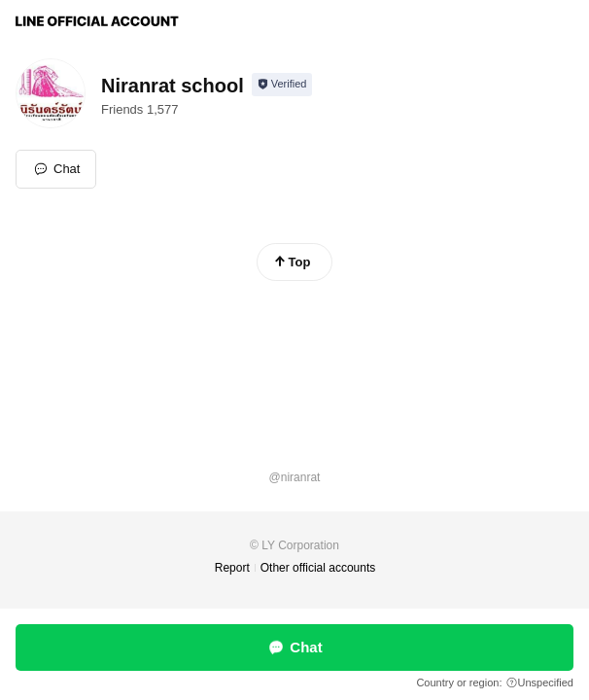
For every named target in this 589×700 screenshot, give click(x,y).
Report (232, 568)
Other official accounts (318, 568)
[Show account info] (282, 85)
